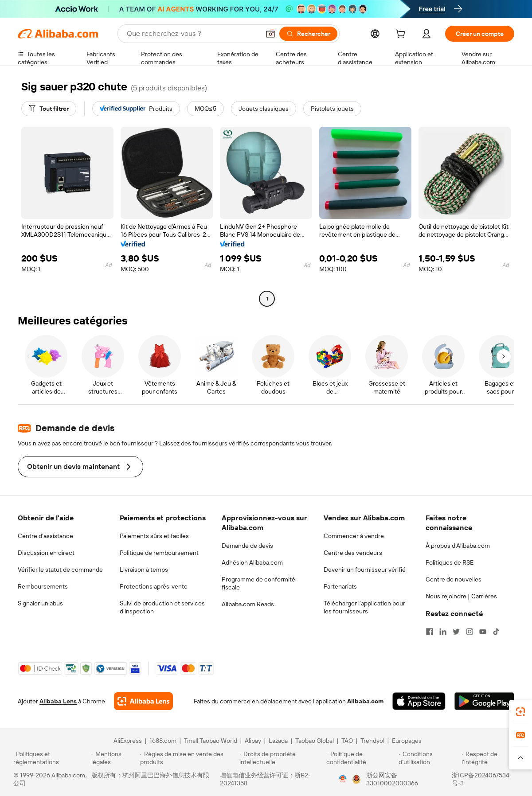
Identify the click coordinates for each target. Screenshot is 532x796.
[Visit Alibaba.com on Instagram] (469, 632)
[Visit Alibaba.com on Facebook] (430, 632)
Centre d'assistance (45, 536)
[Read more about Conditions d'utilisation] (429, 758)
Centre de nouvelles (454, 579)
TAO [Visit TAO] (347, 741)
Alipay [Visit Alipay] (253, 741)
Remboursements (43, 586)
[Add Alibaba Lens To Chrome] (143, 701)
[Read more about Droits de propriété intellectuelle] (282, 758)
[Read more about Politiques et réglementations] (51, 758)
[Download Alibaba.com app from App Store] (419, 701)
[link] (520, 712)
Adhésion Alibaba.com (252, 562)
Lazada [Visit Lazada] (278, 741)
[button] (270, 34)
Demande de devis (247, 546)
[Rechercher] (308, 34)
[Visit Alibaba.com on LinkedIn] (443, 632)
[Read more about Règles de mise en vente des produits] (189, 758)
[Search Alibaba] (192, 34)
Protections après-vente (154, 586)
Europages (407, 741)
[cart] (402, 35)
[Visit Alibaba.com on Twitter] (456, 632)
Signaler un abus (40, 603)
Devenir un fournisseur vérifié (365, 570)
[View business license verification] (343, 779)
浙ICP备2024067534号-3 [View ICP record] (481, 779)
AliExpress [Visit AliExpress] (128, 741)
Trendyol (372, 741)
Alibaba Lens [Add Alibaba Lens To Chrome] (58, 701)
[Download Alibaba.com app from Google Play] (484, 701)
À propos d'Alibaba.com (458, 546)
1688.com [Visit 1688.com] (163, 741)
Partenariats (340, 586)
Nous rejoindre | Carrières (461, 596)
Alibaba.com (365, 701)
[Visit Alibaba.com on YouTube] (483, 632)
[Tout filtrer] (49, 109)
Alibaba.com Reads (248, 604)
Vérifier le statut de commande (60, 570)
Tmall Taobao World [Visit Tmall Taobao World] (211, 741)
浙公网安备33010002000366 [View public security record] (392, 779)
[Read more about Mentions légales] (114, 758)
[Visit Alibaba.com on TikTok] (496, 632)
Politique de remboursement (159, 553)
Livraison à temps (144, 570)
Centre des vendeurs (353, 553)
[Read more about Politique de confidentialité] (361, 758)
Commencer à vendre (354, 536)
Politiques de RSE (450, 562)
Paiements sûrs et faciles (154, 536)
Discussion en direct (46, 553)
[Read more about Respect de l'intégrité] (490, 758)
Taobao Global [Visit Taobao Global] (315, 741)
